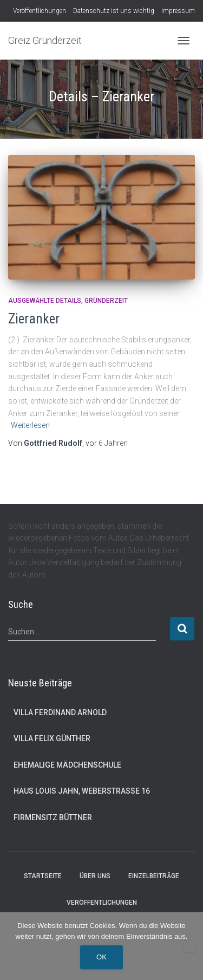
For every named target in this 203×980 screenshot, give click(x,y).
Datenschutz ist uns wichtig (114, 11)
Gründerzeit (106, 301)
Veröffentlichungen (40, 11)
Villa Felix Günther (52, 738)
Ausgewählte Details (45, 301)
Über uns (95, 876)
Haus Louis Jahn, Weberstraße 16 (82, 791)
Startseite (43, 876)
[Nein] (189, 946)
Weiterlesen (30, 425)
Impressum (178, 11)
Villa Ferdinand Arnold (60, 712)
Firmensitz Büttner (53, 817)
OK (101, 957)
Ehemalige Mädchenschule (67, 765)
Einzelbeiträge (154, 876)
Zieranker (34, 319)
